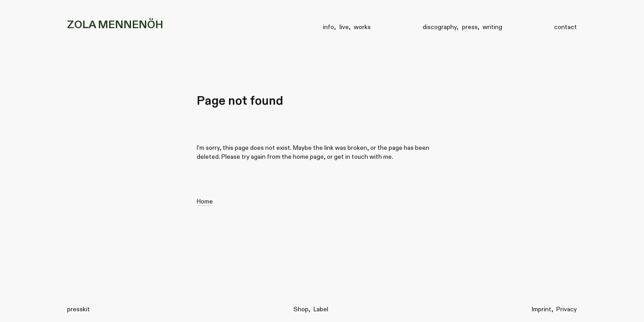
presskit (78, 309)
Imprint (542, 309)
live (344, 27)
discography (440, 27)
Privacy (567, 309)
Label (321, 309)
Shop (301, 309)
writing (492, 27)
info (328, 27)
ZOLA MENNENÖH (115, 24)
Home (205, 201)
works (362, 27)
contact (566, 27)
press (470, 27)
